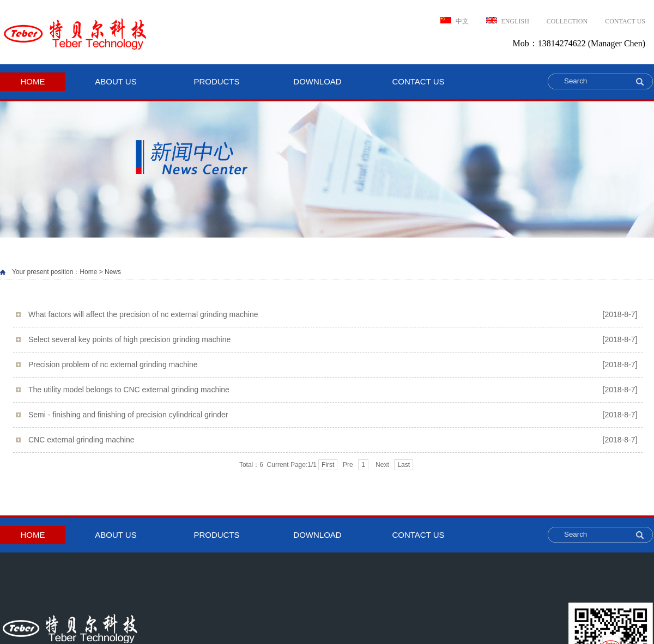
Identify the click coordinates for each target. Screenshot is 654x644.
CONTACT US (625, 21)
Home (88, 272)
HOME (33, 81)
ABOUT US (116, 81)
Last (404, 465)
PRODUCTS (216, 81)
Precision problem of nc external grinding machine (333, 365)
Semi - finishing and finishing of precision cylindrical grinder (333, 415)
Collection (567, 21)
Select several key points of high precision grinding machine (333, 340)
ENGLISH (508, 21)
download (317, 81)
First (328, 465)
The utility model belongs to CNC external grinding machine (333, 390)
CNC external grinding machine (333, 440)
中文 (455, 21)
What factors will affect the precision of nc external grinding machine (333, 315)
